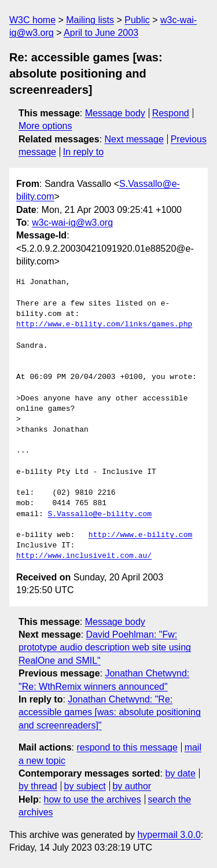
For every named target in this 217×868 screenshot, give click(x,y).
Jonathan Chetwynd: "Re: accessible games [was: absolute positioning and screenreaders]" (110, 712)
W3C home (32, 20)
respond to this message (127, 747)
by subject (85, 786)
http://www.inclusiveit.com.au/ (84, 556)
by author (132, 786)
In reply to (83, 152)
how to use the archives (93, 799)
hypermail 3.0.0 (169, 835)
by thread (38, 786)
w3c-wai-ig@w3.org (72, 222)
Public (137, 20)
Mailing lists (90, 20)
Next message (134, 139)
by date (180, 773)
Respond (171, 113)
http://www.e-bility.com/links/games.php (104, 325)
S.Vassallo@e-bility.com (100, 514)
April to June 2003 (101, 33)
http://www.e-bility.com (140, 535)
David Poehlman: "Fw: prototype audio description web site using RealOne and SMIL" (105, 648)
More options (45, 126)
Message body (115, 113)
